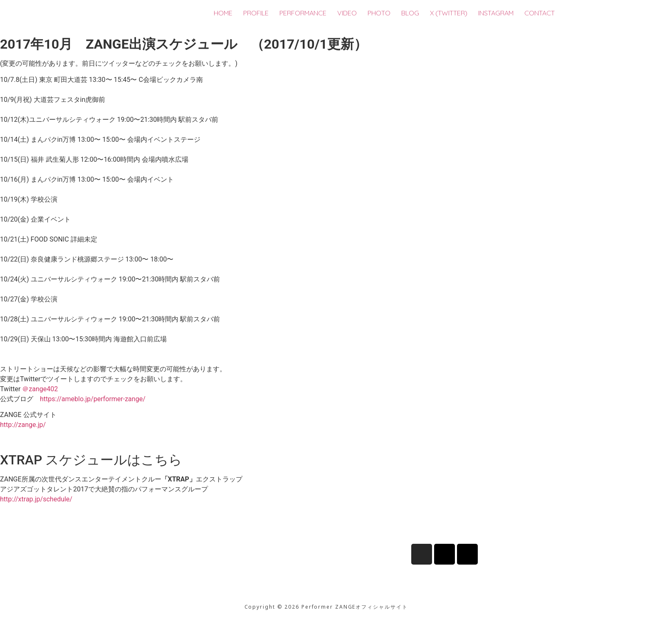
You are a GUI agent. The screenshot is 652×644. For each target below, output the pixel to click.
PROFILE (256, 13)
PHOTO (379, 13)
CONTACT (540, 13)
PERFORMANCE (303, 13)
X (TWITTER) (449, 13)
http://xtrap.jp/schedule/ (36, 499)
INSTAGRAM (496, 13)
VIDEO (347, 13)
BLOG (410, 13)
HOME (223, 13)
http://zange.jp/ (23, 425)
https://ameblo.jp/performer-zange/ (93, 399)
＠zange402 (40, 389)
